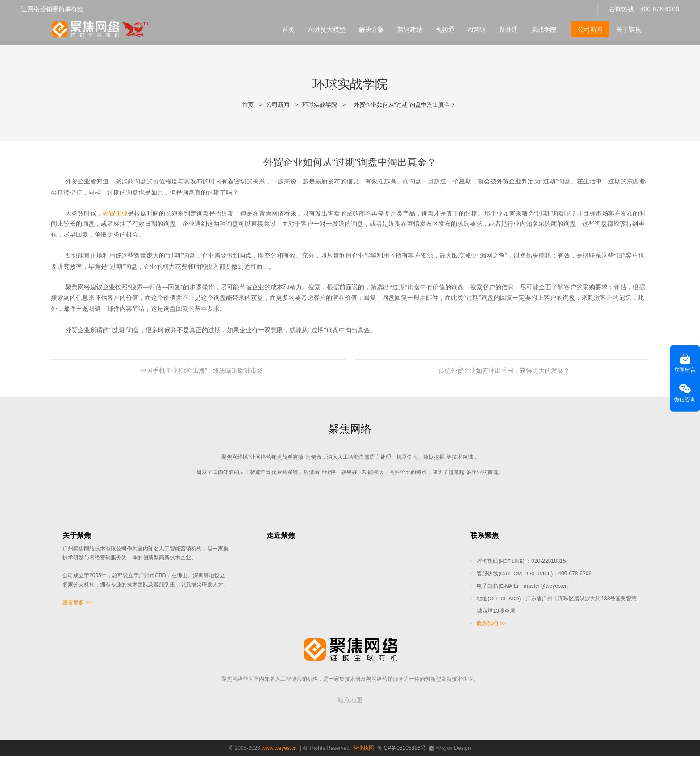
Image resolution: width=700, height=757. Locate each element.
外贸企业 (115, 214)
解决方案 (369, 27)
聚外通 (507, 27)
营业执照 (363, 749)
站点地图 (350, 701)
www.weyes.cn (279, 749)
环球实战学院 (320, 105)
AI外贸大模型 (325, 27)
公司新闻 (588, 27)
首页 (287, 27)
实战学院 (542, 27)
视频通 (443, 27)
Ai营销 (475, 27)
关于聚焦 (627, 27)
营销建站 (408, 27)
